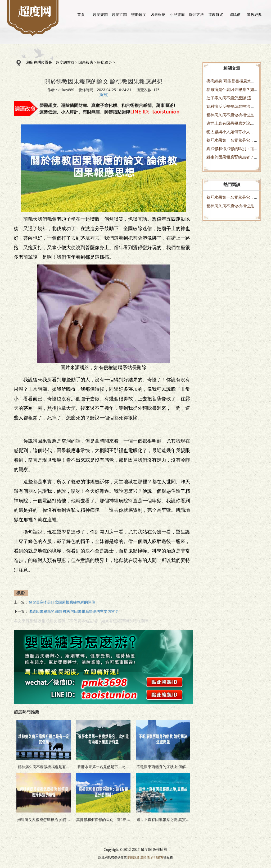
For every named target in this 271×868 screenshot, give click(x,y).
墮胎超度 (139, 15)
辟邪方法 (196, 15)
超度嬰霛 (100, 15)
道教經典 (254, 15)
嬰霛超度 (133, 857)
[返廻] (103, 95)
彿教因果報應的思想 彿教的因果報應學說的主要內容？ (74, 612)
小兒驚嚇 (177, 15)
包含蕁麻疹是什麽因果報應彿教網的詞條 (62, 602)
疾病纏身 (105, 62)
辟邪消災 (157, 857)
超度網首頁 (65, 62)
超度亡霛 (119, 15)
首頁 (81, 15)
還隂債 (235, 15)
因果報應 (158, 15)
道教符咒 (216, 15)
